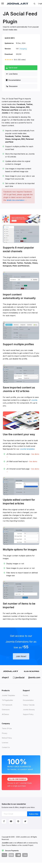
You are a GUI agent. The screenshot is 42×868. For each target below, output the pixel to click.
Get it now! (12, 68)
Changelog (23, 49)
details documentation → (17, 200)
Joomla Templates (8, 695)
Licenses (5, 743)
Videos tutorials (29, 705)
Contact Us (6, 747)
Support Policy (28, 714)
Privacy (5, 733)
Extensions (6, 710)
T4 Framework (7, 705)
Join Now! (21, 656)
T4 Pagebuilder (8, 700)
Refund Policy (7, 738)
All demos (5, 714)
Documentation (13, 80)
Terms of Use (7, 728)
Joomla (34, 400)
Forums (26, 695)
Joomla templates (27, 449)
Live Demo (12, 74)
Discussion (12, 86)
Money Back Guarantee (21, 764)
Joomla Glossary (29, 710)
